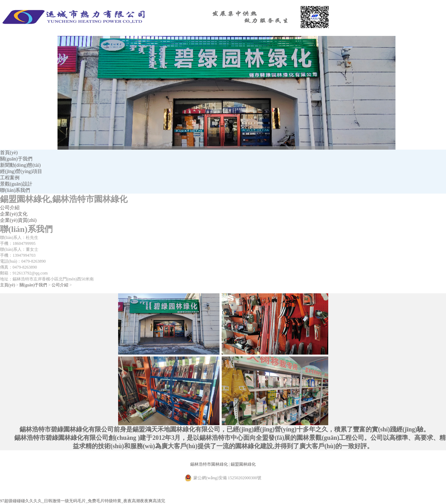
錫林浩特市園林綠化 (209, 464)
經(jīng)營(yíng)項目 (21, 171)
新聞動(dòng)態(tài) (20, 165)
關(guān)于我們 (16, 159)
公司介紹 (10, 208)
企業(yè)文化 (14, 214)
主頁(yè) (7, 285)
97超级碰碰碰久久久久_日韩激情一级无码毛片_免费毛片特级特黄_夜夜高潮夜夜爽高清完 (83, 501)
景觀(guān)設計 (16, 184)
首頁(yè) (9, 153)
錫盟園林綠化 (243, 464)
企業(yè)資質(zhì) (18, 220)
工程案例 (10, 178)
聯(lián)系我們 (15, 190)
